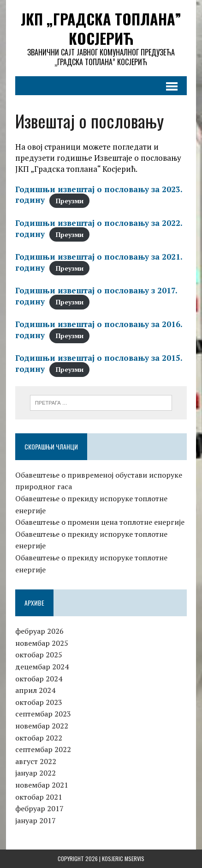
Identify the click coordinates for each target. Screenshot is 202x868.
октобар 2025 (39, 655)
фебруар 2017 (39, 808)
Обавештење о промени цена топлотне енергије (100, 522)
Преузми (70, 200)
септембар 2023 (43, 714)
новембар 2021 (42, 785)
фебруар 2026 (39, 631)
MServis (134, 859)
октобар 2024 (39, 679)
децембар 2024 (42, 667)
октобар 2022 (39, 738)
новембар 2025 (42, 643)
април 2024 (35, 690)
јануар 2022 (36, 773)
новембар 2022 (42, 726)
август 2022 (36, 761)
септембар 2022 (43, 749)
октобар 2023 (39, 702)
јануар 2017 (36, 820)
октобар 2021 (39, 797)
